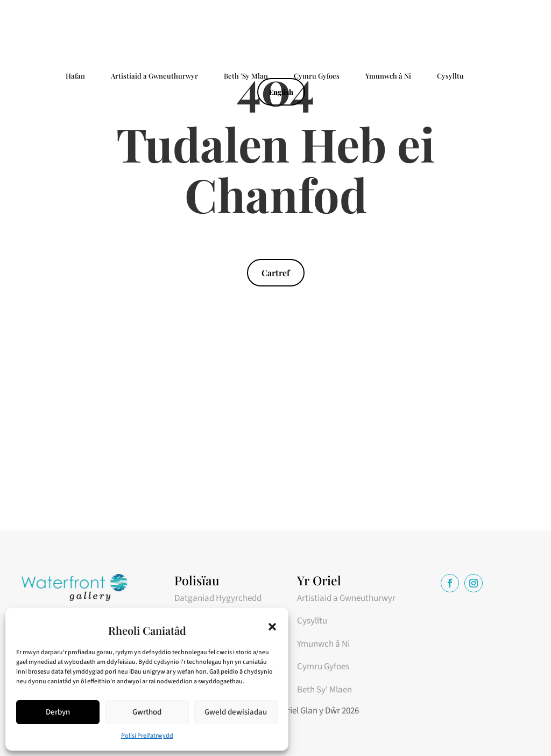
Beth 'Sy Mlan (246, 76)
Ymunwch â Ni (388, 76)
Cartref (276, 273)
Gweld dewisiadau (236, 712)
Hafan (75, 76)
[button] (272, 627)
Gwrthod (147, 712)
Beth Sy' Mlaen (324, 690)
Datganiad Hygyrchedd (218, 598)
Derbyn (58, 712)
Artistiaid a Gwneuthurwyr (154, 76)
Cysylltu (450, 76)
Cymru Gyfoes (317, 76)
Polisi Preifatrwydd (147, 736)
